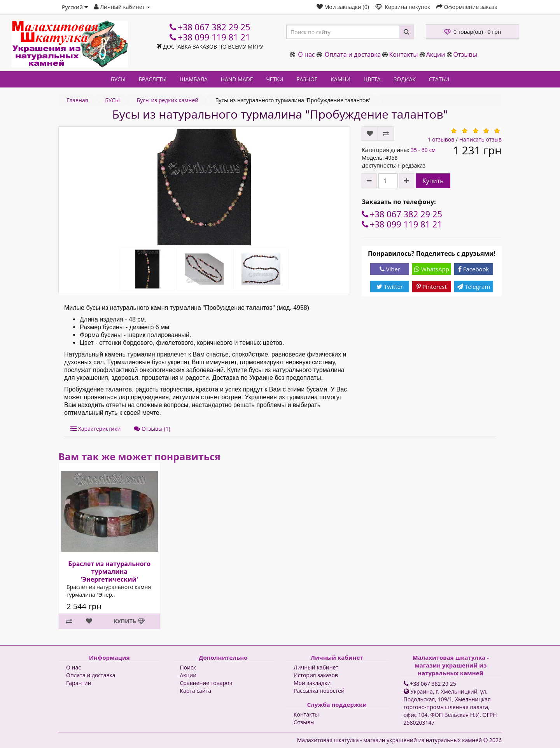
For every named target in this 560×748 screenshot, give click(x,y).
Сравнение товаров (206, 683)
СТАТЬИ (439, 79)
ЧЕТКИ (275, 79)
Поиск (188, 667)
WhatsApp (432, 269)
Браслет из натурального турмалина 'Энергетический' (109, 571)
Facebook (474, 269)
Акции (436, 54)
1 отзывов (441, 139)
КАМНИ (340, 79)
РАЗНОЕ (307, 79)
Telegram (473, 287)
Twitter (390, 287)
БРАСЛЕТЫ (152, 79)
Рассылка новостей (319, 691)
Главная (77, 100)
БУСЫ (118, 79)
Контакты (403, 54)
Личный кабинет (316, 667)
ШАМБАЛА (194, 79)
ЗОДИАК (405, 79)
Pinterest (432, 287)
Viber (390, 269)
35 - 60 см (423, 150)
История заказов (316, 675)
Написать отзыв (480, 139)
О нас (306, 54)
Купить (433, 181)
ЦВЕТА (372, 79)
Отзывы (465, 54)
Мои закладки (312, 683)
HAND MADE (237, 79)
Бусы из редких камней (168, 100)
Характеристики (95, 429)
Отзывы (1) (152, 429)
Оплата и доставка (353, 54)
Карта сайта (196, 691)
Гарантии (79, 683)
